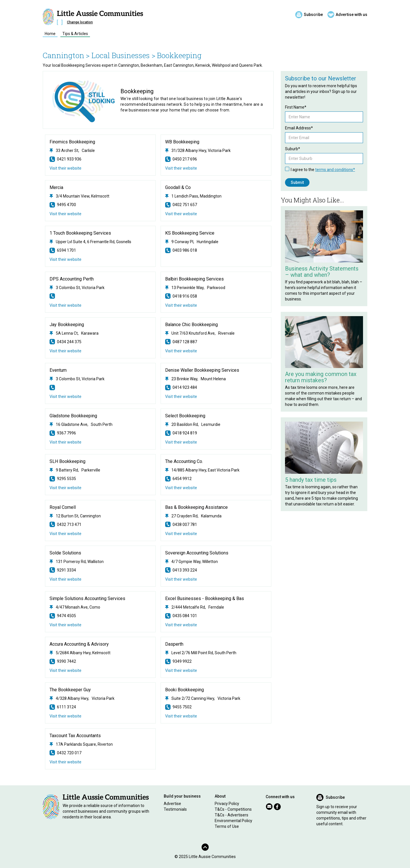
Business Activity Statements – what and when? (322, 272)
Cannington (63, 55)
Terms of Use (227, 826)
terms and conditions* (335, 170)
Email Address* (299, 128)
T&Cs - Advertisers (231, 815)
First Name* (296, 107)
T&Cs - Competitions (233, 809)
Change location (80, 22)
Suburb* (293, 149)
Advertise (172, 804)
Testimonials (175, 809)
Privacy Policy (227, 804)
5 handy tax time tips (311, 480)
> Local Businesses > (121, 55)
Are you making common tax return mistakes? (321, 377)
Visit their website (65, 168)
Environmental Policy (233, 821)
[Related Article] (324, 236)
